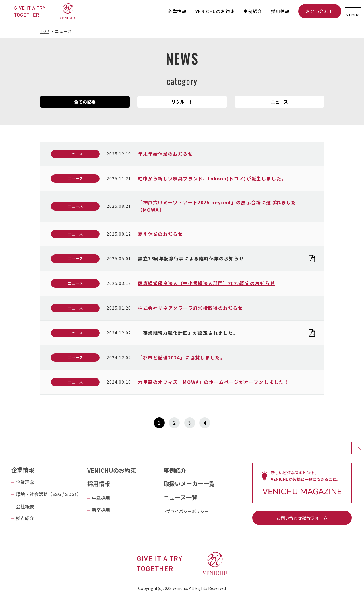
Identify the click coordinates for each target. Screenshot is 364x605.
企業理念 (25, 482)
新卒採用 (101, 510)
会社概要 (25, 506)
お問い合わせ (320, 11)
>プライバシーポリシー (186, 511)
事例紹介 (253, 11)
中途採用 (101, 498)
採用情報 (280, 11)
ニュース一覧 (180, 497)
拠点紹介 (25, 518)
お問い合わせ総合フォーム (302, 518)
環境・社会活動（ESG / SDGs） (49, 494)
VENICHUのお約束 (215, 11)
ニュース (75, 154)
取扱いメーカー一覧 (189, 484)
